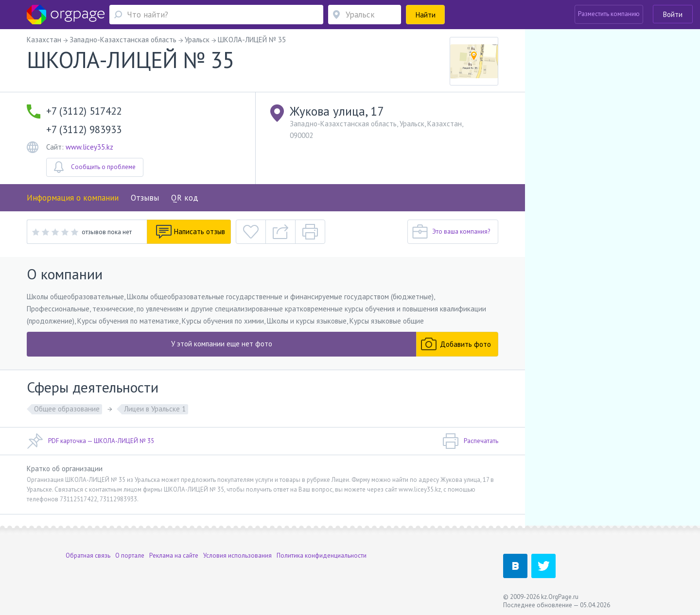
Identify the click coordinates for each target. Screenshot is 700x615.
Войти (673, 14)
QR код (185, 198)
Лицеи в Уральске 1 (155, 409)
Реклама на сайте (174, 553)
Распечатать (470, 441)
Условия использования (237, 553)
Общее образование (67, 409)
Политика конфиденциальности (322, 553)
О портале (130, 553)
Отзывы (145, 198)
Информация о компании (73, 198)
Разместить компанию (609, 14)
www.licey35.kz (89, 147)
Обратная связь (88, 553)
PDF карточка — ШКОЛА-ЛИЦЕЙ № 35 (90, 441)
